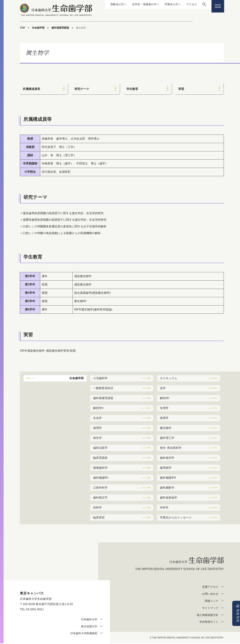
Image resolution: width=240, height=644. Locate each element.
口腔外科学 (100, 488)
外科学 (164, 508)
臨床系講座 (100, 458)
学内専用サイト (209, 623)
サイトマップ (210, 608)
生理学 (164, 408)
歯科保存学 (167, 458)
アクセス (191, 4)
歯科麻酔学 (167, 488)
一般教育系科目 (103, 388)
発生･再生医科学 (171, 448)
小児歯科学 (100, 378)
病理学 (164, 418)
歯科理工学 (167, 438)
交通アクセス (210, 587)
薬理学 (97, 428)
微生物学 (166, 428)
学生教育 (132, 89)
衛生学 (97, 438)
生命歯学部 (38, 28)
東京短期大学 (89, 627)
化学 (163, 388)
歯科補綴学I (101, 478)
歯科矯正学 (100, 498)
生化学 (97, 418)
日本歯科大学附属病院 (84, 634)
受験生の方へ (114, 4)
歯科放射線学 (169, 498)
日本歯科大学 (89, 620)
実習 (181, 89)
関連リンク (212, 602)
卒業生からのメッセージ (176, 518)
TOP (22, 28)
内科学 (97, 508)
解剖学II (98, 408)
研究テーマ (82, 89)
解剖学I (165, 398)
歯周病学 (166, 468)
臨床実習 (99, 518)
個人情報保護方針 (208, 616)
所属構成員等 (31, 89)
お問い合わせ (210, 595)
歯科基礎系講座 (60, 28)
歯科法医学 (100, 448)
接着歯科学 (100, 468)
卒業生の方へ (171, 4)
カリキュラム (169, 378)
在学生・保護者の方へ (142, 4)
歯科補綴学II (168, 478)
